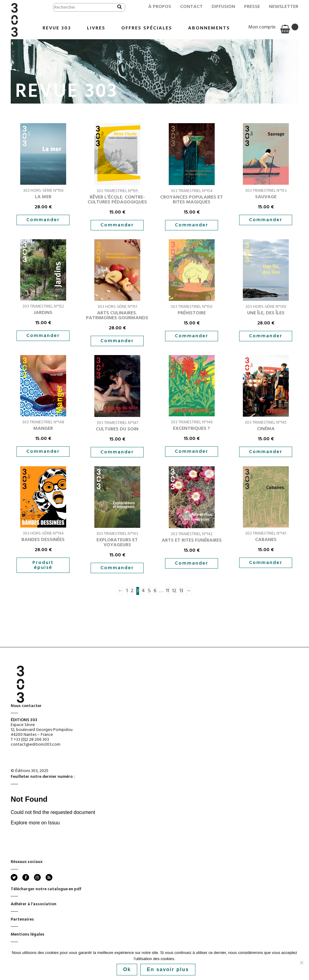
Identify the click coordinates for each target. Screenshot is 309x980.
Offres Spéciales (147, 28)
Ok (127, 969)
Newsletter (284, 7)
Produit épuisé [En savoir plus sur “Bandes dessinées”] (43, 565)
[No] (301, 963)
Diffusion (223, 7)
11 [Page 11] (168, 591)
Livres (96, 28)
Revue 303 (57, 28)
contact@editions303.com (36, 745)
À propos (160, 7)
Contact (191, 7)
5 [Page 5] (149, 591)
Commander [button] (43, 220)
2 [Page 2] (132, 591)
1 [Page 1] (127, 591)
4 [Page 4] (143, 591)
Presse (252, 7)
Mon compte (262, 27)
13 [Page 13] (181, 591)
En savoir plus (168, 969)
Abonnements (209, 28)
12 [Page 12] (174, 591)
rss (49, 877)
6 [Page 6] (155, 591)
